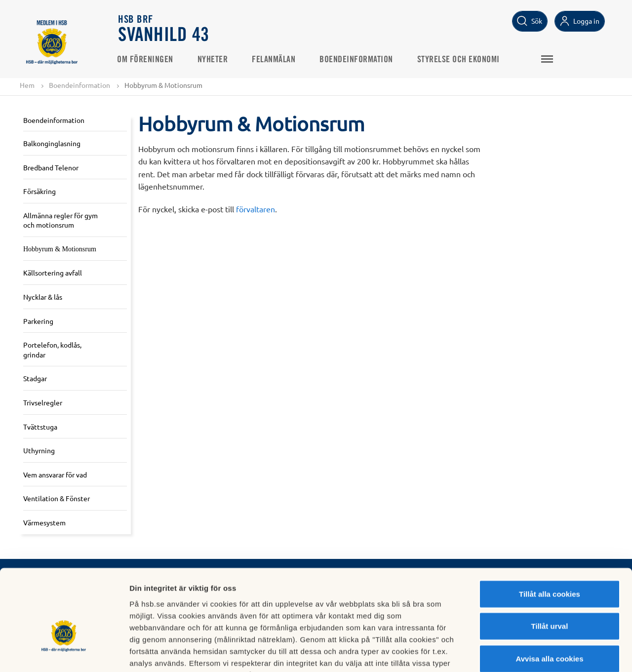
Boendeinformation (358, 60)
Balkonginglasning (52, 143)
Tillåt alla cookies (550, 532)
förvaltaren (256, 209)
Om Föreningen (147, 60)
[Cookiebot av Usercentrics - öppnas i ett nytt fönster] (64, 653)
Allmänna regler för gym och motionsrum (60, 220)
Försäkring (39, 191)
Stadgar (35, 379)
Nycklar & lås (43, 297)
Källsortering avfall (53, 273)
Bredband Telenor (51, 167)
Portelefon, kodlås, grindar (52, 350)
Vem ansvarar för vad (55, 474)
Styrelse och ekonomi (460, 60)
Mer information (525, 652)
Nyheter (214, 60)
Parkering (38, 321)
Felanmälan (275, 60)
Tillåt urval (550, 564)
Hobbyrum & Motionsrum (60, 249)
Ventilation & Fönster (57, 499)
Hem (27, 85)
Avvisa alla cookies (549, 596)
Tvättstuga (40, 427)
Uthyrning (39, 451)
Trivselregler (43, 402)
